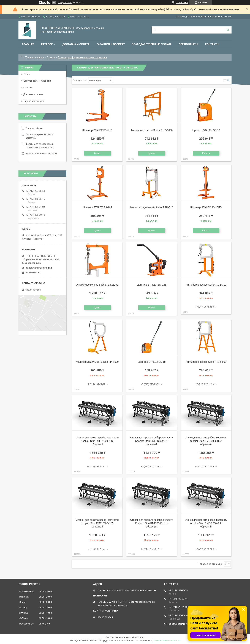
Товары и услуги (35, 57)
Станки (51, 57)
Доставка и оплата (76, 44)
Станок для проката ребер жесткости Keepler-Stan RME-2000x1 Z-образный (97, 523)
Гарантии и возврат (34, 101)
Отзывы (28, 88)
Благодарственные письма (152, 44)
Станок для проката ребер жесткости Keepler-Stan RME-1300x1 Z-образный (152, 441)
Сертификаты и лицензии (37, 81)
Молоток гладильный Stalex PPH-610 (152, 207)
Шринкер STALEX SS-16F (97, 207)
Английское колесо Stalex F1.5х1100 (97, 285)
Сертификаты (188, 44)
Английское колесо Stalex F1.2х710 (206, 285)
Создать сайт (65, 2)
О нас (27, 74)
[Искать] (228, 30)
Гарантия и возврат (111, 44)
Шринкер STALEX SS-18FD (206, 207)
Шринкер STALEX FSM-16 (97, 130)
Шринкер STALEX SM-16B (152, 285)
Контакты (212, 44)
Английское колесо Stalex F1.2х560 (206, 362)
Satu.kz (141, 637)
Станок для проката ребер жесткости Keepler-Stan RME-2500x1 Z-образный (206, 523)
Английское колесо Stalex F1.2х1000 (152, 130)
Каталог (47, 44)
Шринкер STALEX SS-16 (206, 130)
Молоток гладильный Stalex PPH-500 (97, 362)
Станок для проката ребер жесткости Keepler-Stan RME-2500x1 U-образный (152, 523)
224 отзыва (182, 2)
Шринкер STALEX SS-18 (152, 362)
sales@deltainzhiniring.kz (39, 268)
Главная (28, 44)
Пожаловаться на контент (167, 641)
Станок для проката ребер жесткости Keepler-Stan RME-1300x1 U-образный (97, 441)
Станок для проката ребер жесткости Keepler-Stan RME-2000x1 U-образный (206, 441)
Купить (97, 153)
